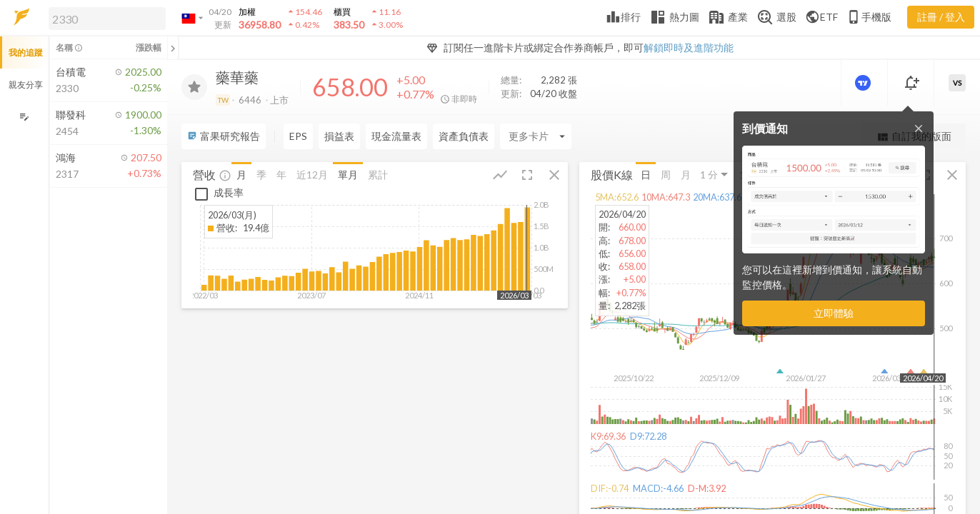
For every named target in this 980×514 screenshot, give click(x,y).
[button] (104, 18)
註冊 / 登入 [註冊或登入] (941, 17)
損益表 (339, 136)
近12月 (312, 174)
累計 (378, 174)
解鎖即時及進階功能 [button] (689, 47)
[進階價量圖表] (864, 83)
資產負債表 (464, 136)
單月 (348, 174)
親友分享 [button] (26, 85)
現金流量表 (396, 136)
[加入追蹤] (194, 87)
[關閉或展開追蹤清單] (173, 48)
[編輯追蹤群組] (24, 117)
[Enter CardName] (536, 136)
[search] (107, 19)
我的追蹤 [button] (26, 52)
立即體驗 (834, 313)
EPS (298, 136)
